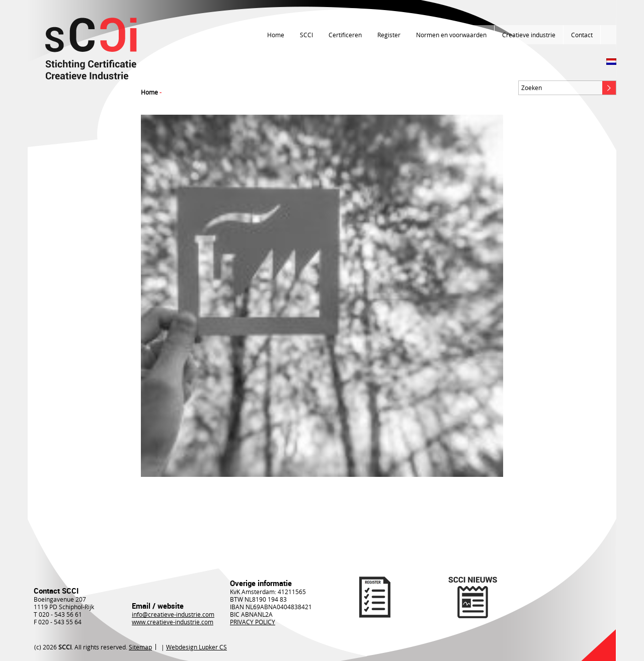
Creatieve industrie (529, 35)
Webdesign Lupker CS (196, 647)
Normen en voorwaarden (451, 35)
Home (276, 35)
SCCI (306, 35)
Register (389, 35)
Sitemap (140, 647)
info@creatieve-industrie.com (173, 614)
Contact (582, 35)
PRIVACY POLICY (253, 622)
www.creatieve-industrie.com (173, 622)
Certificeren (345, 35)
